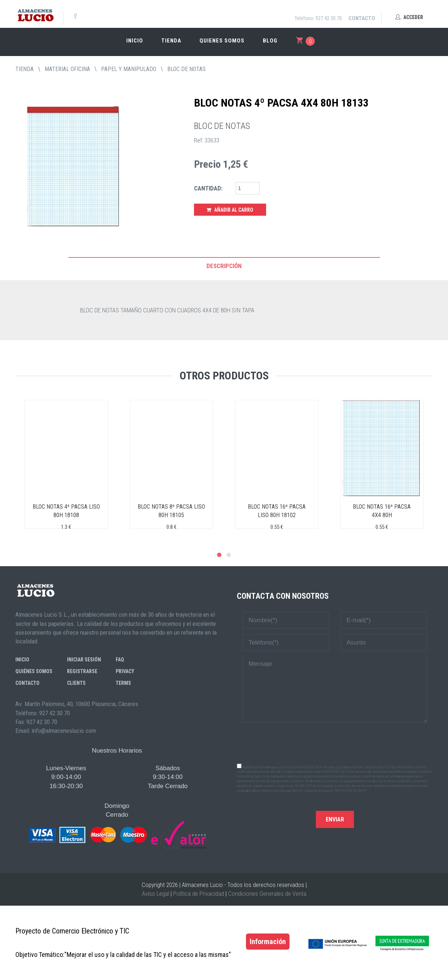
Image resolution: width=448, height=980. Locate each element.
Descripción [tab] (224, 266)
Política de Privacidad (199, 894)
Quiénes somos (34, 671)
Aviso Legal (156, 894)
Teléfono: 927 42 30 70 (318, 18)
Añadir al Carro (230, 210)
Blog (270, 41)
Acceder (409, 17)
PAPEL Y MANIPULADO (129, 69)
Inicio (135, 41)
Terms (123, 683)
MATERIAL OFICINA (67, 69)
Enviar (335, 819)
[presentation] (335, 742)
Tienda (171, 41)
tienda (25, 69)
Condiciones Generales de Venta (267, 894)
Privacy (125, 671)
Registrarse (82, 671)
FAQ (120, 660)
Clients (76, 683)
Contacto (362, 18)
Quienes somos (222, 41)
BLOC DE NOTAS (186, 69)
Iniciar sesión (84, 660)
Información (268, 942)
